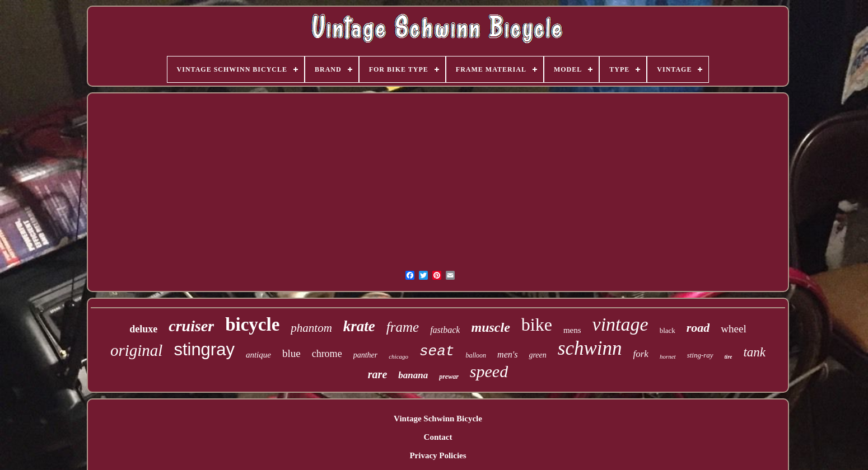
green (537, 355)
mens (572, 330)
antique (258, 355)
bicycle (252, 325)
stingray (204, 349)
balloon (476, 355)
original (136, 350)
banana (413, 375)
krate (359, 326)
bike (537, 325)
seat (437, 351)
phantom (311, 328)
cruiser (191, 326)
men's (507, 354)
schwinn (590, 348)
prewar (449, 377)
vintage (620, 324)
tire (729, 357)
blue (291, 353)
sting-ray (700, 355)
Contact (438, 437)
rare (377, 374)
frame (403, 327)
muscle (490, 327)
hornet (668, 356)
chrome (327, 354)
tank (754, 352)
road (698, 328)
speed (489, 371)
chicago (398, 356)
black (668, 330)
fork (641, 354)
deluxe (143, 329)
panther (366, 355)
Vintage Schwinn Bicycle (438, 419)
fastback (445, 330)
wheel (733, 329)
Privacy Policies (438, 455)
